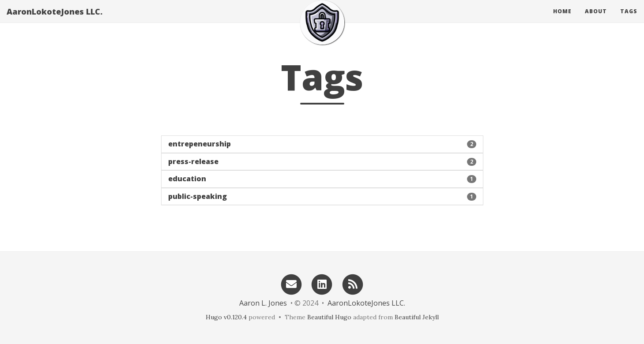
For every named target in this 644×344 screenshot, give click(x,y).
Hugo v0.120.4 (226, 317)
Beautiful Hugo (329, 317)
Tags (629, 20)
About (596, 20)
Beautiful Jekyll (417, 317)
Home (562, 20)
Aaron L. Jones (263, 303)
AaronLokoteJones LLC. (55, 20)
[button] (322, 144)
